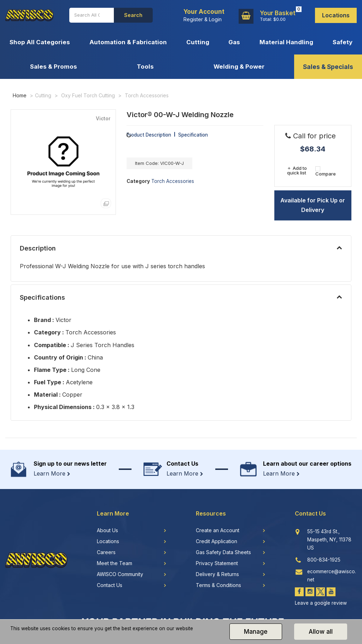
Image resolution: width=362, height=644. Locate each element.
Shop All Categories (40, 42)
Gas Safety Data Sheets (223, 552)
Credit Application (217, 541)
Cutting (198, 42)
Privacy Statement (217, 563)
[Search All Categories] (92, 15)
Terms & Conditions (218, 585)
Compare (326, 171)
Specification (193, 135)
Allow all (321, 632)
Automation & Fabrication (128, 42)
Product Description (149, 135)
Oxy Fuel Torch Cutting (88, 95)
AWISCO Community (120, 574)
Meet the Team (115, 563)
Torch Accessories (147, 95)
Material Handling (286, 42)
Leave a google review (321, 603)
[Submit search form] (133, 15)
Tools (145, 67)
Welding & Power (239, 67)
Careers (106, 552)
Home (20, 95)
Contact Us (110, 585)
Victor (103, 119)
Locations (336, 15)
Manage (256, 632)
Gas (234, 42)
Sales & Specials (328, 67)
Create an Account (218, 530)
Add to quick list (297, 170)
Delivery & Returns (217, 574)
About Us (107, 530)
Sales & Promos (54, 67)
